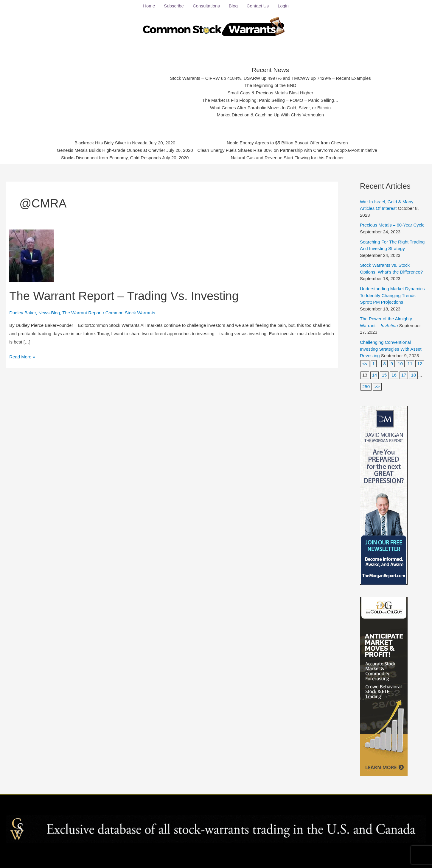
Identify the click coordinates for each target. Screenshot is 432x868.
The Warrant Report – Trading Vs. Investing (124, 296)
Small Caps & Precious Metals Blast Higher (270, 93)
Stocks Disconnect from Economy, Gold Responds (111, 157)
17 (404, 375)
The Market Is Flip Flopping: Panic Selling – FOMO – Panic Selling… (270, 100)
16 (394, 375)
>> (377, 387)
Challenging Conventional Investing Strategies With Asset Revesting (391, 349)
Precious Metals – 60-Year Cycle (392, 225)
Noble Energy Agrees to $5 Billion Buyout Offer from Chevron (287, 143)
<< (365, 364)
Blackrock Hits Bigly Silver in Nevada (111, 143)
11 (410, 364)
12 (420, 364)
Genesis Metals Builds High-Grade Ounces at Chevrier (111, 150)
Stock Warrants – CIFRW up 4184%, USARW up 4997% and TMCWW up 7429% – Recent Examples (271, 78)
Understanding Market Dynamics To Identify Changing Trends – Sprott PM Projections (392, 295)
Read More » (22, 356)
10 (400, 364)
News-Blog (49, 312)
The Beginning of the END (271, 85)
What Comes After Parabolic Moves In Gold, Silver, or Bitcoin (270, 108)
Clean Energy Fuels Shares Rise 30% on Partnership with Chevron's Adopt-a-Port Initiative (287, 150)
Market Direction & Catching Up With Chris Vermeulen (271, 115)
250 (366, 387)
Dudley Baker (22, 312)
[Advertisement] (116, 91)
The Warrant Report (82, 312)
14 (375, 375)
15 (384, 375)
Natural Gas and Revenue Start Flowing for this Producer (287, 157)
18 (413, 375)
